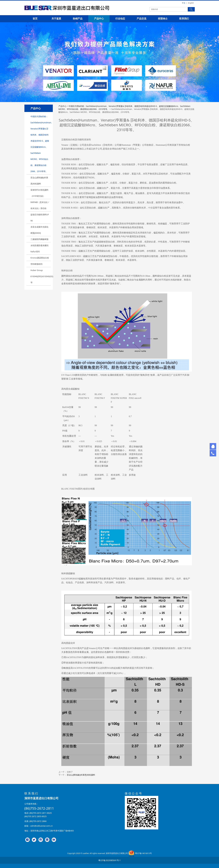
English (191, 3)
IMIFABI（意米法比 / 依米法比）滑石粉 (40, 205)
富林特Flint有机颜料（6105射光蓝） (39, 193)
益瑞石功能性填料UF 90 (40, 218)
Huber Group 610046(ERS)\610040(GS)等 (41, 276)
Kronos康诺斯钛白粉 (40, 258)
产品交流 (142, 19)
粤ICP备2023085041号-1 (109, 860)
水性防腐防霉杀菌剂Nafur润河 (39, 248)
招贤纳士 (163, 19)
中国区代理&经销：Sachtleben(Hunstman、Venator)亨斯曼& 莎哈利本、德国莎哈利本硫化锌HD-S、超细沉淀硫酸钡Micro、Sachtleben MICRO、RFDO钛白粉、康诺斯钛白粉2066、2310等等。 (41, 144)
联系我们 (184, 19)
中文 (184, 3)
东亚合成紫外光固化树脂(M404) (39, 230)
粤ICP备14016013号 (143, 853)
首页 (35, 19)
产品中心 (99, 19)
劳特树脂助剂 (36, 264)
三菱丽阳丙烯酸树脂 (39, 239)
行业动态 (120, 19)
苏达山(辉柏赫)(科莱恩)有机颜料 (39, 181)
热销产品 (78, 19)
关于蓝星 (56, 19)
